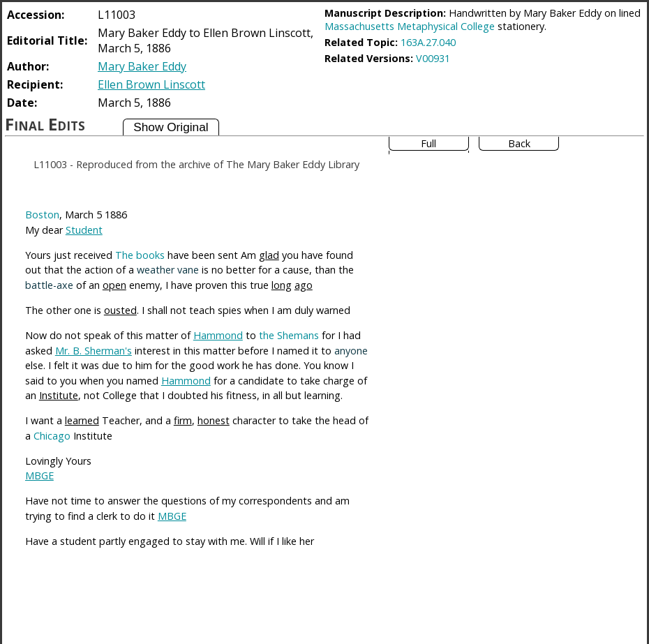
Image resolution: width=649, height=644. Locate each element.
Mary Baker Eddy (142, 66)
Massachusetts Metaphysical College (410, 26)
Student (84, 230)
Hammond (218, 335)
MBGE (39, 475)
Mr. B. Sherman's (94, 351)
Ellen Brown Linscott (151, 84)
